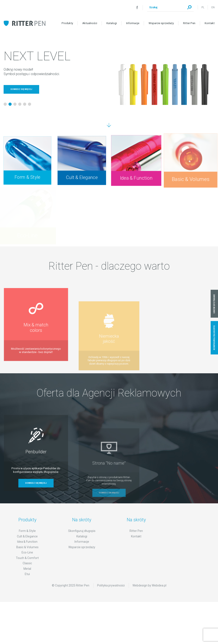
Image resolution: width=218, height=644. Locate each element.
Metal (27, 575)
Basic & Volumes (27, 553)
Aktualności (90, 23)
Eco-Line (27, 558)
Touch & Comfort (27, 564)
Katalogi (112, 23)
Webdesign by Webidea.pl (149, 591)
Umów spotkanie (214, 304)
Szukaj (189, 7)
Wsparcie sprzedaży (161, 23)
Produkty (67, 23)
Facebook (137, 7)
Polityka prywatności (111, 591)
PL (203, 7)
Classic (27, 569)
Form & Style (27, 537)
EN (213, 7)
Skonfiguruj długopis (82, 537)
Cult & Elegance (27, 542)
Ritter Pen (189, 23)
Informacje (133, 23)
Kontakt (210, 23)
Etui (27, 580)
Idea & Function (27, 548)
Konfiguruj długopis (214, 338)
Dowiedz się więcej (21, 89)
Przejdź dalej (109, 125)
